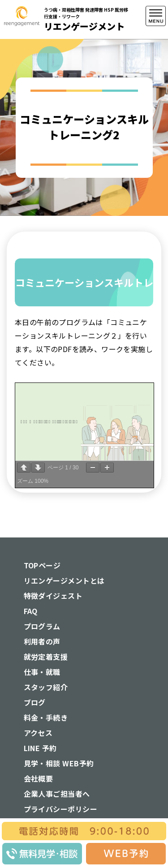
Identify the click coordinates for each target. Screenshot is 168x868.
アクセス (38, 733)
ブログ (35, 702)
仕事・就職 (42, 672)
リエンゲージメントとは (64, 580)
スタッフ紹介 (46, 687)
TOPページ (42, 565)
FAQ (31, 611)
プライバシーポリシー (61, 809)
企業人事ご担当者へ (57, 794)
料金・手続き (46, 718)
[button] (156, 58)
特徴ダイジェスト (53, 596)
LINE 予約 (40, 748)
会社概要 (39, 778)
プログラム (42, 626)
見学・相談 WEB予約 (59, 763)
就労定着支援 (46, 657)
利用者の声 (42, 641)
